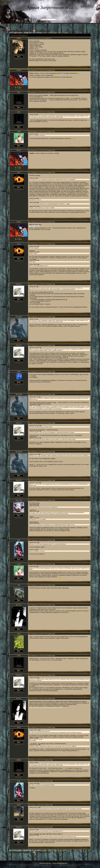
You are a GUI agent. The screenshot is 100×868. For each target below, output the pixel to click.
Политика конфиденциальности (60, 863)
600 (52, 827)
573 (54, 112)
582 (54, 372)
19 (32, 31)
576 (54, 173)
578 (54, 244)
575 (54, 150)
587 (54, 500)
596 (54, 727)
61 (44, 31)
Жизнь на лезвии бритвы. (36, 33)
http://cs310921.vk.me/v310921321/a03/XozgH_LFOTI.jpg (46, 707)
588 (54, 540)
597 (52, 760)
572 (54, 92)
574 (54, 131)
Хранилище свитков (18, 33)
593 (54, 656)
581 (54, 345)
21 (37, 31)
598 (52, 781)
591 (54, 605)
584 (54, 423)
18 (29, 31)
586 (54, 480)
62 (46, 31)
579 (54, 284)
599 (52, 805)
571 (54, 70)
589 (54, 564)
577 (54, 222)
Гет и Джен (26, 33)
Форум (11, 33)
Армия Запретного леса (45, 863)
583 (54, 394)
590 (54, 585)
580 (54, 317)
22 (39, 31)
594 (54, 675)
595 (54, 699)
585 (54, 452)
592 (54, 634)
